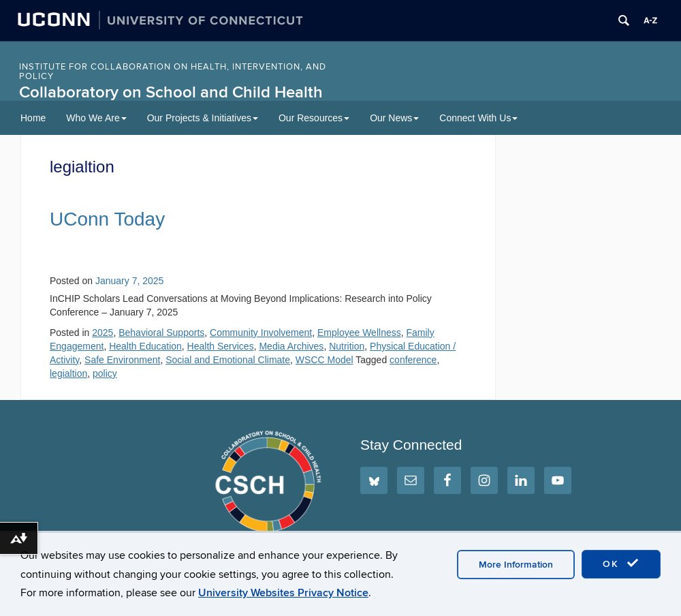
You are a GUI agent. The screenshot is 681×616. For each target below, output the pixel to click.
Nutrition (347, 346)
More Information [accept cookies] (516, 565)
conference (413, 360)
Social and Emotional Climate (228, 360)
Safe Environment (122, 360)
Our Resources (314, 118)
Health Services (221, 346)
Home (33, 118)
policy (105, 373)
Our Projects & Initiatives (203, 118)
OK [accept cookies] (621, 564)
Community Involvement (261, 333)
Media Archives (291, 346)
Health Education (145, 346)
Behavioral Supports (161, 333)
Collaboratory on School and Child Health (171, 92)
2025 (102, 333)
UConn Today (107, 219)
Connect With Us (478, 118)
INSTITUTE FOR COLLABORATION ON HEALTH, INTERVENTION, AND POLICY (173, 72)
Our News (394, 118)
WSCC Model (324, 360)
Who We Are (96, 118)
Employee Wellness (359, 333)
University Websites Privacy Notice (283, 593)
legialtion (68, 373)
